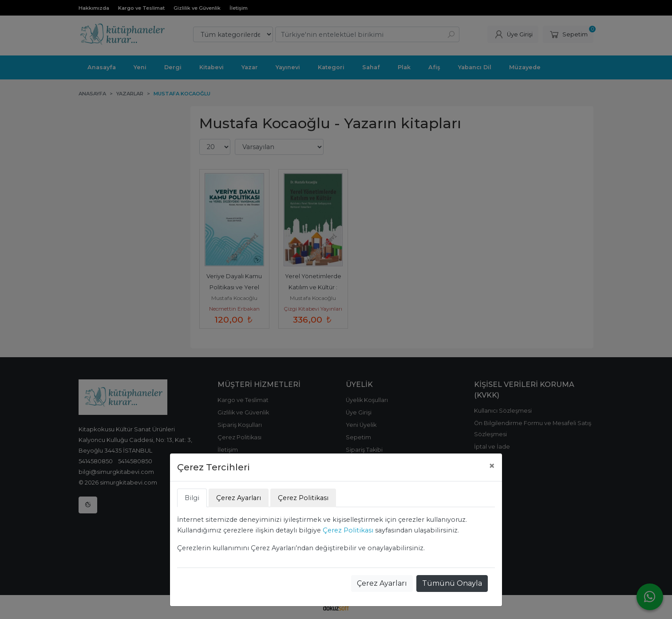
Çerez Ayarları (382, 583)
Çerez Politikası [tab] (303, 498)
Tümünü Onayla (452, 583)
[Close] (492, 466)
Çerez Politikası (348, 530)
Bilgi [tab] (192, 498)
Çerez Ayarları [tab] (239, 498)
